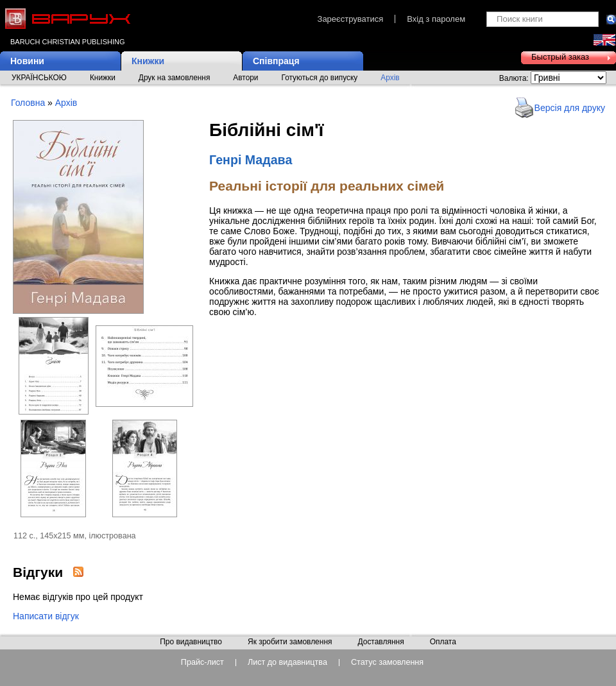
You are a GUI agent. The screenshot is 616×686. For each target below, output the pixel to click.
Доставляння (381, 642)
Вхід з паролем (436, 19)
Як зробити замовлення (290, 642)
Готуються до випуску (320, 78)
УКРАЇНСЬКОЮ (39, 78)
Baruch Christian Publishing (67, 42)
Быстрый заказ (560, 57)
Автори (245, 78)
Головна (28, 103)
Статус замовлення (387, 663)
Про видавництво (191, 642)
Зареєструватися (351, 19)
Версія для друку (570, 108)
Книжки (148, 61)
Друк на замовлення (175, 78)
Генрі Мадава (251, 160)
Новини (27, 61)
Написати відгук (46, 616)
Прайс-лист (202, 663)
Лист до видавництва (287, 663)
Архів (390, 78)
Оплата (443, 642)
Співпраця (276, 61)
